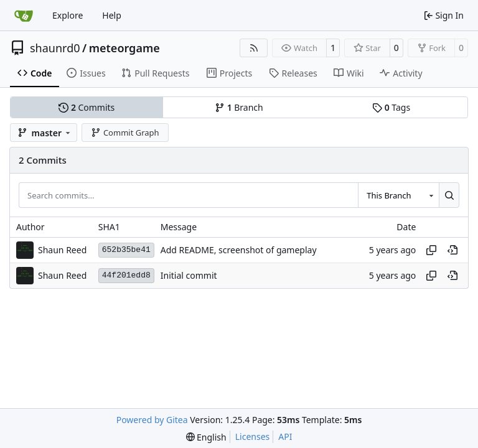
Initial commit (189, 275)
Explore (68, 15)
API (285, 436)
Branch (239, 107)
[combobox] (398, 195)
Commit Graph (125, 133)
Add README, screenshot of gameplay (239, 250)
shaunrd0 (55, 48)
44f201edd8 (126, 275)
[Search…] (449, 195)
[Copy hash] (431, 250)
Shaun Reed (62, 250)
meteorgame (124, 48)
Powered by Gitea (152, 420)
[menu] (206, 437)
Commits (87, 107)
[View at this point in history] (452, 250)
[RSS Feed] (254, 48)
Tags (391, 107)
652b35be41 (126, 250)
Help (112, 15)
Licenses (253, 436)
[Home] (24, 16)
